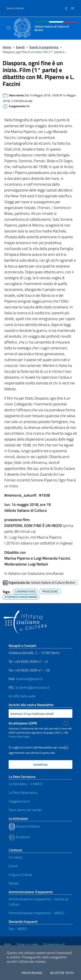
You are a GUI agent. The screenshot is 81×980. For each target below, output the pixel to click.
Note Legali (23, 736)
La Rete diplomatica (23, 792)
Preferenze (32, 973)
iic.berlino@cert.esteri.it (33, 687)
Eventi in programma (44, 47)
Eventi (20, 47)
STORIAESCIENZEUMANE (21, 596)
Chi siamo (16, 857)
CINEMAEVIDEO (25, 591)
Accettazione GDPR (23, 723)
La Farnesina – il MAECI (26, 784)
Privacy (13, 736)
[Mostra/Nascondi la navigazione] (9, 28)
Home (7, 47)
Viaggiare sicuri (19, 801)
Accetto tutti (62, 973)
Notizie (14, 883)
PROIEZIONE (50, 591)
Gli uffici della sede (22, 696)
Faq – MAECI (18, 929)
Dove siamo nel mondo (25, 810)
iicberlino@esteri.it (29, 679)
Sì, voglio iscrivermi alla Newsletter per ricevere (38, 747)
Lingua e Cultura (20, 875)
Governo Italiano (15, 8)
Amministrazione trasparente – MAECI (36, 913)
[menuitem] (68, 7)
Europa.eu (19, 837)
